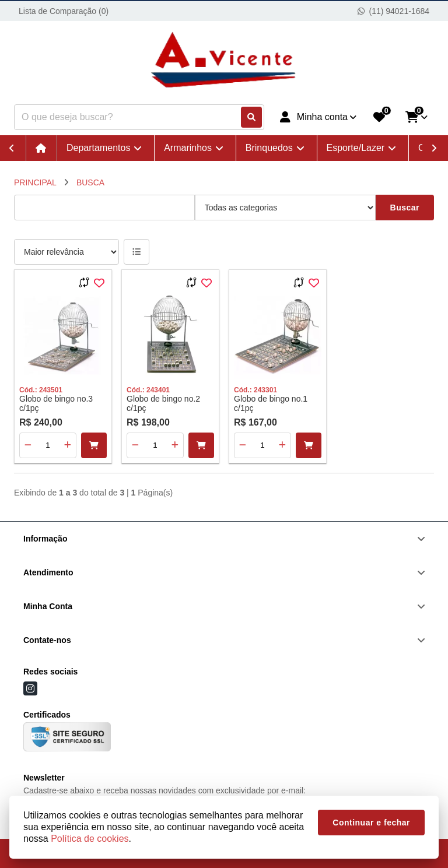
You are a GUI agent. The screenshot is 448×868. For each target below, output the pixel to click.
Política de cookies (90, 839)
